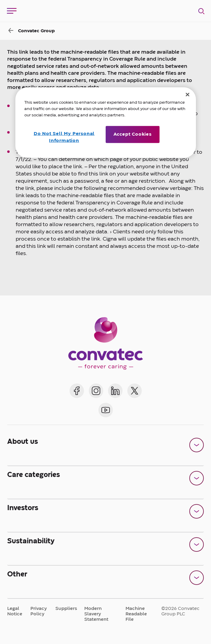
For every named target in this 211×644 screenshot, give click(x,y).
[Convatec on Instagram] (96, 391)
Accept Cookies (133, 134)
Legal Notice (15, 611)
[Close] (188, 95)
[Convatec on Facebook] (77, 391)
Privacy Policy (39, 611)
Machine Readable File (136, 614)
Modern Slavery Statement (96, 614)
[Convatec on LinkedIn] (115, 391)
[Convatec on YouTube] (106, 410)
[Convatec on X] (135, 391)
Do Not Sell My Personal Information (64, 137)
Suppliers (66, 609)
